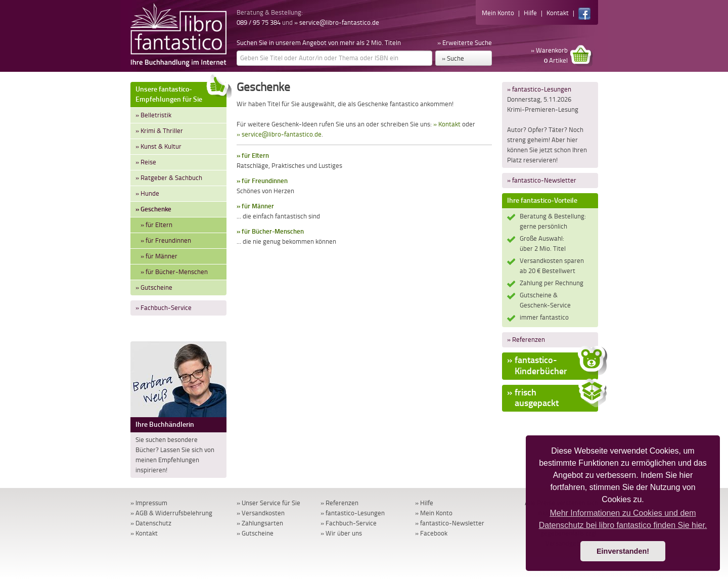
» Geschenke (153, 209)
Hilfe (530, 13)
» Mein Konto (434, 513)
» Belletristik (153, 115)
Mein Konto (498, 13)
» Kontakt (447, 124)
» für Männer (159, 256)
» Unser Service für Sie (268, 503)
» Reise (146, 162)
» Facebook (431, 533)
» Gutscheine (154, 287)
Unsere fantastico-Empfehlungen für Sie (181, 93)
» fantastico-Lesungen (539, 89)
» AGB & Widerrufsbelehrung (171, 513)
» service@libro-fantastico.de (337, 23)
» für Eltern (156, 225)
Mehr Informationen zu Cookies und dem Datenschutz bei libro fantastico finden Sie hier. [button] (623, 519)
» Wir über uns (341, 533)
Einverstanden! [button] (623, 551)
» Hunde (147, 193)
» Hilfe (424, 503)
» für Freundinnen (166, 240)
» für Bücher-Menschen (174, 272)
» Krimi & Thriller (159, 131)
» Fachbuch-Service (164, 308)
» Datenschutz (151, 523)
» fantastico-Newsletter (542, 180)
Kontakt (558, 13)
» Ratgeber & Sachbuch (169, 178)
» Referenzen (526, 340)
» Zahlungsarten (260, 523)
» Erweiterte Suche (465, 43)
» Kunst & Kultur (158, 146)
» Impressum (149, 503)
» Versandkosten (261, 513)
